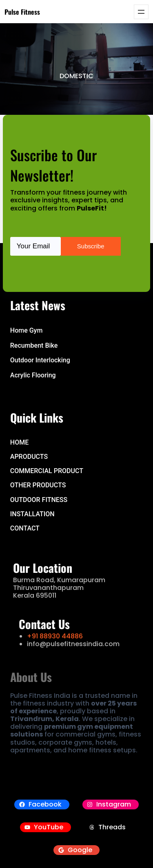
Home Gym (27, 330)
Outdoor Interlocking (40, 360)
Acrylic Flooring (33, 375)
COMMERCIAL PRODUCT (47, 471)
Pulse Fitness (22, 12)
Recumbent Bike (34, 345)
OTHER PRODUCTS (38, 485)
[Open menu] (141, 12)
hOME (19, 442)
